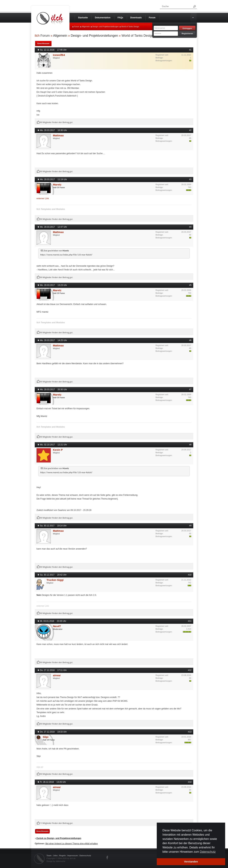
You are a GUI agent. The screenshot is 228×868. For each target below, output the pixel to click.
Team (49, 856)
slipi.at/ (40, 767)
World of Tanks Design (130, 27)
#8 (190, 445)
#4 (190, 227)
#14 (190, 782)
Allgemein (86, 27)
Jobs (55, 856)
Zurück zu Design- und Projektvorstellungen (59, 838)
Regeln (63, 856)
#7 (190, 389)
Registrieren (187, 33)
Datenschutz (85, 856)
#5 (190, 285)
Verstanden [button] (191, 862)
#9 (190, 526)
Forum (77, 27)
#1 (190, 50)
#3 (190, 179)
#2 (190, 130)
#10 (190, 575)
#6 (190, 340)
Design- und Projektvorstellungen (106, 27)
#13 (190, 732)
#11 (190, 621)
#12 (190, 670)
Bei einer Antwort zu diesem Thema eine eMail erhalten (72, 844)
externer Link (43, 198)
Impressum (73, 856)
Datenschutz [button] (208, 852)
